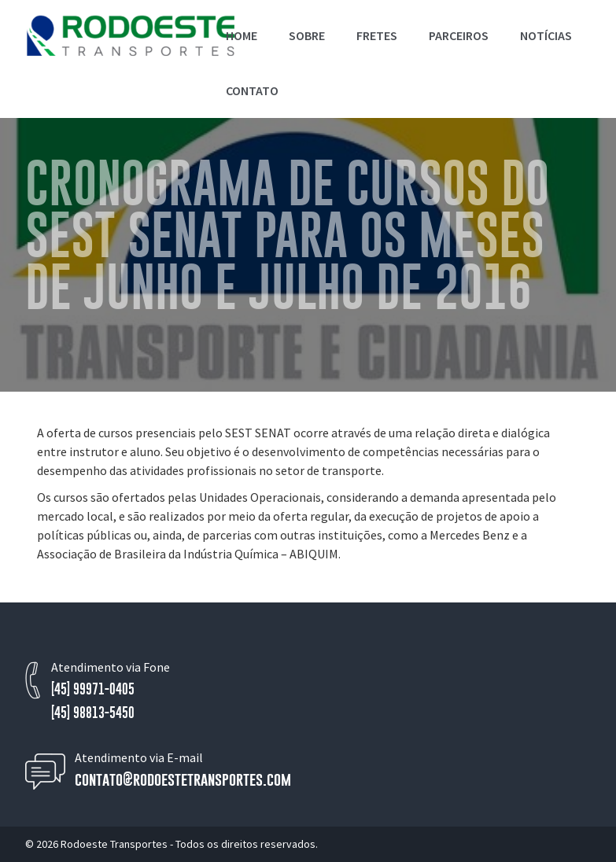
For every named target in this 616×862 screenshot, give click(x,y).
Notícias (546, 35)
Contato (252, 90)
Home (242, 35)
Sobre (307, 35)
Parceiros (459, 35)
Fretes (377, 35)
